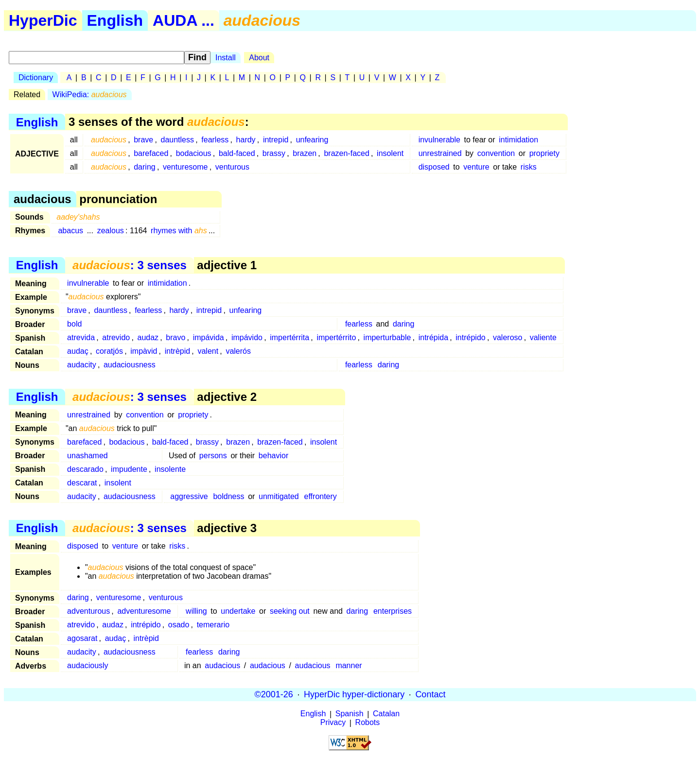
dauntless (178, 140)
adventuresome (144, 611)
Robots (368, 723)
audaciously (88, 665)
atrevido (116, 337)
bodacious (194, 153)
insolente (170, 469)
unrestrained (440, 153)
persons (213, 456)
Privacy (333, 723)
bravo (175, 337)
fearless (215, 140)
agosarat (82, 638)
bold (74, 324)
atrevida (81, 337)
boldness (228, 496)
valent (208, 351)
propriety (544, 153)
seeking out (290, 611)
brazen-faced (346, 153)
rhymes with (179, 231)
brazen (305, 153)
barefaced (151, 153)
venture (476, 167)
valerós (238, 351)
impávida (209, 337)
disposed (434, 167)
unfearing (312, 140)
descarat (82, 483)
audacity (82, 365)
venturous (232, 167)
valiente (543, 337)
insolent (390, 153)
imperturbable (387, 337)
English (115, 20)
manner (349, 665)
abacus (70, 231)
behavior (273, 456)
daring (144, 167)
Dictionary (36, 78)
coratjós (109, 351)
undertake (238, 611)
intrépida (433, 337)
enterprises (393, 611)
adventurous (88, 611)
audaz (148, 337)
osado (179, 625)
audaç (78, 351)
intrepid (276, 140)
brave (143, 140)
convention (496, 153)
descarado (85, 469)
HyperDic (43, 20)
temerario (213, 625)
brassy (274, 153)
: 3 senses (130, 265)
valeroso (507, 337)
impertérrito (336, 337)
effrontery (321, 496)
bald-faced (237, 153)
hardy (246, 140)
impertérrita (289, 337)
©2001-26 (274, 694)
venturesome (185, 167)
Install (226, 58)
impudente (129, 469)
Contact (430, 694)
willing (196, 611)
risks (529, 167)
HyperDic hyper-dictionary (354, 694)
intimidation (518, 140)
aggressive (189, 496)
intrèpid (177, 351)
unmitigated (279, 496)
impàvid (144, 351)
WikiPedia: (90, 95)
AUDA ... (184, 20)
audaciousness (130, 365)
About (259, 58)
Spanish (350, 714)
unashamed (87, 456)
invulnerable (439, 140)
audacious (222, 665)
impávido (247, 337)
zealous (111, 231)
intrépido (470, 337)
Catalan (386, 714)
